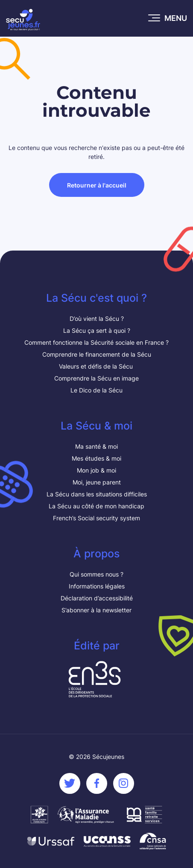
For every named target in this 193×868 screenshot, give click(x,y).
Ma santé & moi (96, 446)
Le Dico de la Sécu (96, 390)
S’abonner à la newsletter (96, 610)
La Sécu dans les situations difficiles (97, 494)
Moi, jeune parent (97, 482)
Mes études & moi (96, 458)
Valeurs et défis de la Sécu (97, 366)
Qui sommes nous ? (96, 574)
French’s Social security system (96, 518)
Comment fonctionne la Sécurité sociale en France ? (96, 342)
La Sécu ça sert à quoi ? (97, 330)
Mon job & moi (96, 470)
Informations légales (97, 586)
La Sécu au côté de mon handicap (96, 506)
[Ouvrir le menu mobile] (168, 18)
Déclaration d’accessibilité (97, 598)
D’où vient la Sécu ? (97, 319)
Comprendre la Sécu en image (96, 378)
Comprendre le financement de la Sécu (97, 354)
